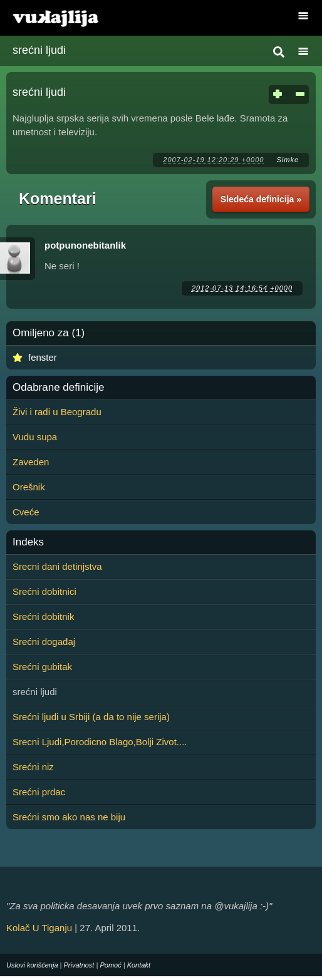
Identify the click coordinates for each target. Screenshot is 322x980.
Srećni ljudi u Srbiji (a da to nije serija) (91, 717)
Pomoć (110, 965)
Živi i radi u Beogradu (57, 412)
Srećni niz (33, 767)
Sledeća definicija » (261, 199)
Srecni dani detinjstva (57, 566)
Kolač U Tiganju (39, 928)
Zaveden (31, 462)
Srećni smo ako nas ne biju (69, 817)
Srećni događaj (44, 642)
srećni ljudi (39, 50)
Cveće (26, 512)
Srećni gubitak (42, 667)
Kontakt (139, 965)
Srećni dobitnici (44, 591)
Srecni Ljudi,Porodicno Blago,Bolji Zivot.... (100, 742)
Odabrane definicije (58, 388)
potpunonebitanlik (85, 245)
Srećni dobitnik (43, 616)
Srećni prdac (39, 792)
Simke (288, 160)
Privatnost (79, 965)
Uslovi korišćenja (32, 965)
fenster (43, 357)
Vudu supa (35, 437)
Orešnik (29, 487)
